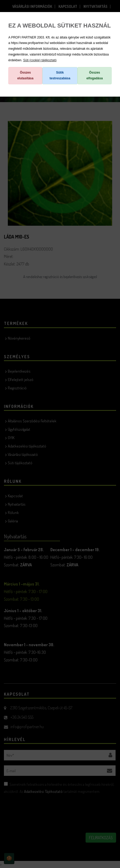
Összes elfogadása (95, 75)
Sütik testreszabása (60, 75)
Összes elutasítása (25, 75)
